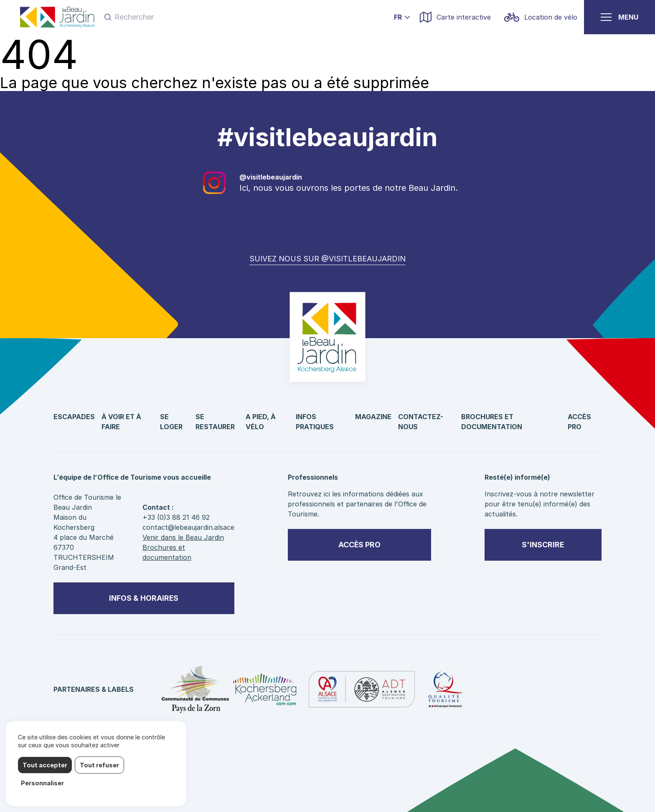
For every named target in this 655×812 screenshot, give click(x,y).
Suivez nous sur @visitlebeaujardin (327, 259)
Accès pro (359, 545)
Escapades (74, 417)
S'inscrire (543, 545)
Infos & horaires (144, 598)
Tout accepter (45, 765)
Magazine (373, 417)
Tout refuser (99, 765)
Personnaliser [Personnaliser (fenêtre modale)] (42, 783)
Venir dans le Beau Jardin (183, 537)
